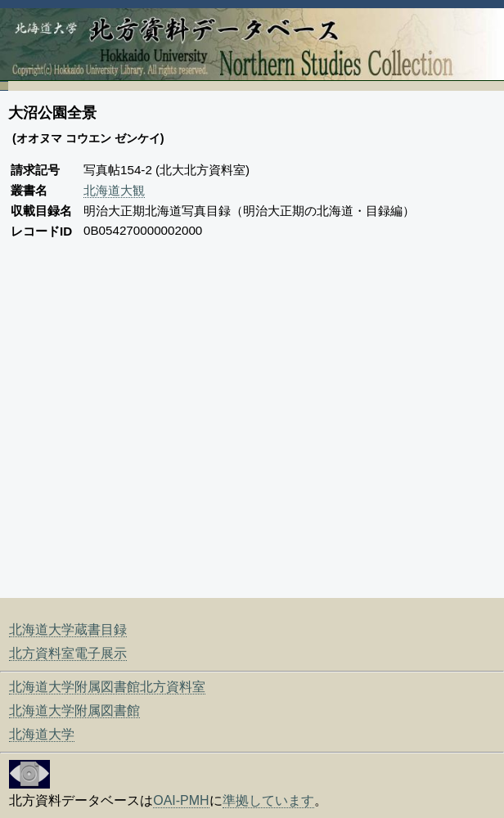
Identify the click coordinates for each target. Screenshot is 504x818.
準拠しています (268, 800)
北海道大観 (114, 190)
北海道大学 (42, 734)
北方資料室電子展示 (68, 653)
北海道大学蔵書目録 (68, 629)
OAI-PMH (181, 800)
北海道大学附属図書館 (74, 710)
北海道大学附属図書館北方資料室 (107, 687)
